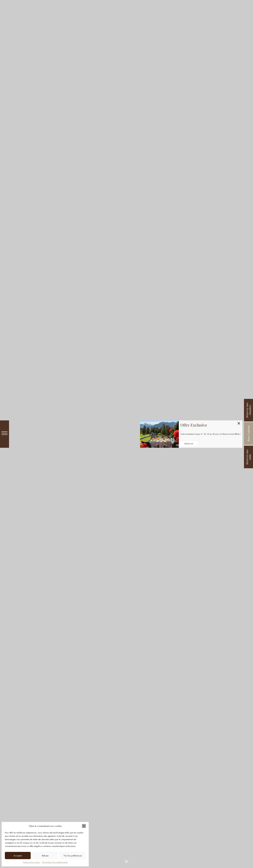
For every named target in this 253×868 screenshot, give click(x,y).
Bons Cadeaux (248, 434)
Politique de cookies (32, 862)
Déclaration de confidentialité (55, 862)
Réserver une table (248, 457)
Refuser (45, 856)
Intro (126, 862)
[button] (84, 826)
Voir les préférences (73, 856)
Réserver (189, 444)
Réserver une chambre (248, 410)
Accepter (18, 856)
